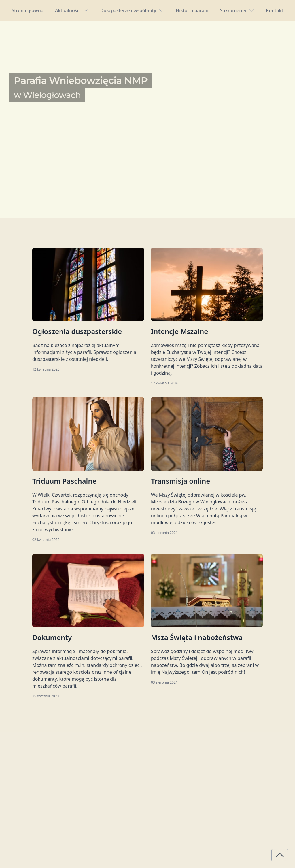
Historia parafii (192, 10)
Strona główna (28, 10)
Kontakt (275, 10)
